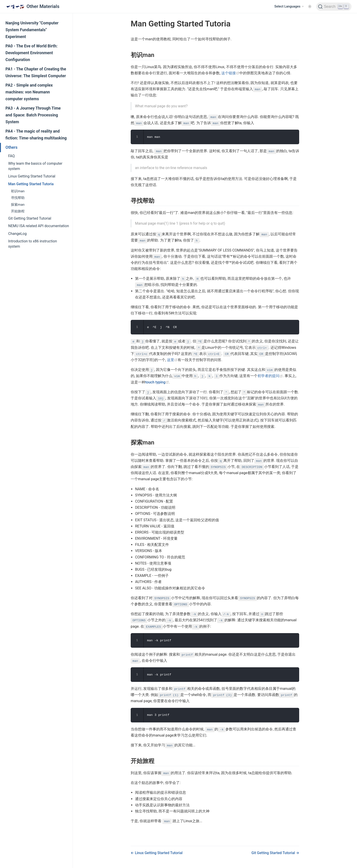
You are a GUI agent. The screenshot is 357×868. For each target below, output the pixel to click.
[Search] (334, 7)
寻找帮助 (18, 198)
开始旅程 (18, 211)
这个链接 (230, 73)
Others (11, 147)
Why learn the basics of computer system (35, 166)
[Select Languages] (289, 7)
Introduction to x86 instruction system (33, 244)
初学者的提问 (270, 376)
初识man (18, 191)
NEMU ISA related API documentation (39, 226)
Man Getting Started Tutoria (31, 184)
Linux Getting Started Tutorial (32, 176)
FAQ (11, 156)
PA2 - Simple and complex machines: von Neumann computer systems (29, 92)
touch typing (157, 382)
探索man (18, 205)
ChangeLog (17, 234)
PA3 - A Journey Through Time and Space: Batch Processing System (33, 115)
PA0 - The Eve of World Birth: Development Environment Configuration (32, 53)
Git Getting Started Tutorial (30, 218)
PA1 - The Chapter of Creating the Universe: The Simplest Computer (36, 72)
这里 (172, 360)
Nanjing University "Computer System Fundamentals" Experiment (32, 30)
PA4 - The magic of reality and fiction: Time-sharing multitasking (36, 135)
